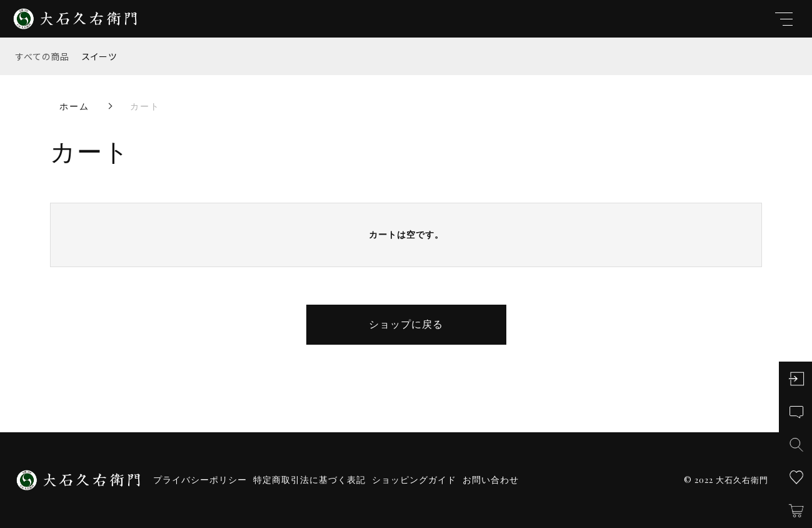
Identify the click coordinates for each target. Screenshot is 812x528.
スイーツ (99, 56)
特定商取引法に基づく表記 (309, 480)
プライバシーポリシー (200, 480)
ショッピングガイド (414, 480)
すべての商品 (43, 56)
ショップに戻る (406, 324)
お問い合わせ (491, 480)
